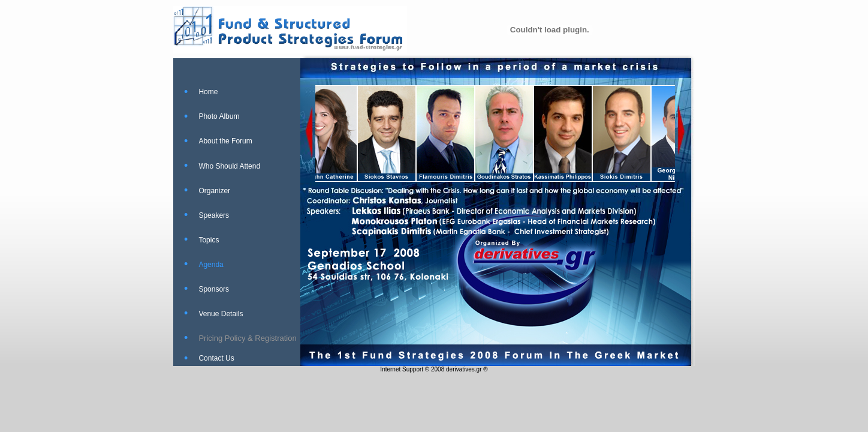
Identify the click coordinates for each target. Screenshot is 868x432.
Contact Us (216, 358)
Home (208, 92)
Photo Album (219, 116)
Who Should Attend (229, 166)
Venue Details (221, 314)
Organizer (214, 191)
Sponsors (214, 289)
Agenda (211, 265)
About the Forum (225, 141)
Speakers (214, 215)
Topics (209, 240)
